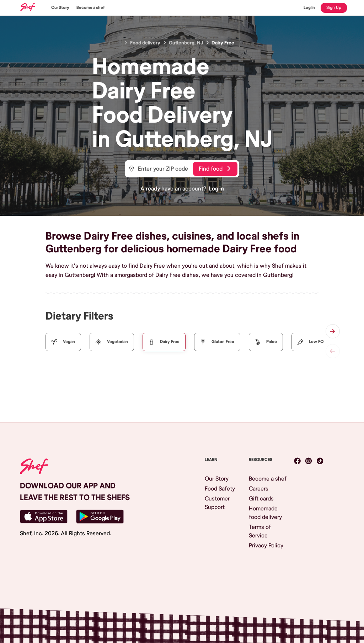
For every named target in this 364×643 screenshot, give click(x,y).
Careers (259, 489)
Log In (309, 8)
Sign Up (334, 8)
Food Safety (220, 489)
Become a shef (91, 8)
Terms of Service (260, 531)
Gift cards (261, 499)
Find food (215, 169)
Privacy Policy (266, 546)
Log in (216, 189)
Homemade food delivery (265, 513)
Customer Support (217, 503)
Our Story (60, 8)
